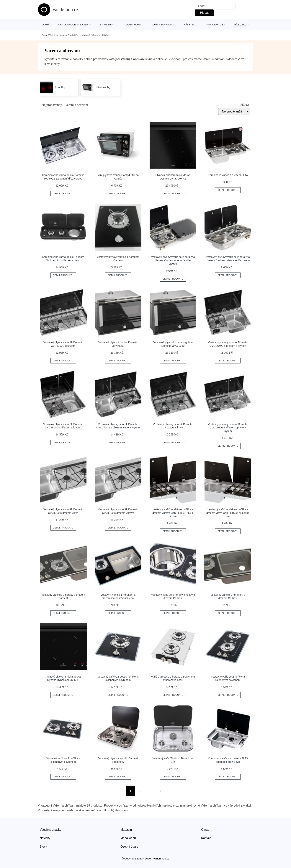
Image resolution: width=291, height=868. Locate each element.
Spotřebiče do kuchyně (79, 35)
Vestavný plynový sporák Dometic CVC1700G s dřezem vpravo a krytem (228, 428)
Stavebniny (107, 25)
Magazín (126, 830)
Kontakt (206, 838)
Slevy (43, 847)
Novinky (45, 838)
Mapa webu (128, 838)
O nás (205, 830)
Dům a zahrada (162, 25)
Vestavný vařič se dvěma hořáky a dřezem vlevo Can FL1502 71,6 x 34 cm (228, 513)
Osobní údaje (129, 847)
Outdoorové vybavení (73, 25)
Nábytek (189, 25)
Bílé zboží (241, 25)
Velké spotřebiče (58, 35)
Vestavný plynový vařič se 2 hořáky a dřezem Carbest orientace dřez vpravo (173, 260)
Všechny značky (50, 830)
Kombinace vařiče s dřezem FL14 (228, 175)
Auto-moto (134, 25)
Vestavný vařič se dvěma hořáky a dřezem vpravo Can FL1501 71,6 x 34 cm (173, 513)
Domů (45, 25)
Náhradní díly (216, 25)
